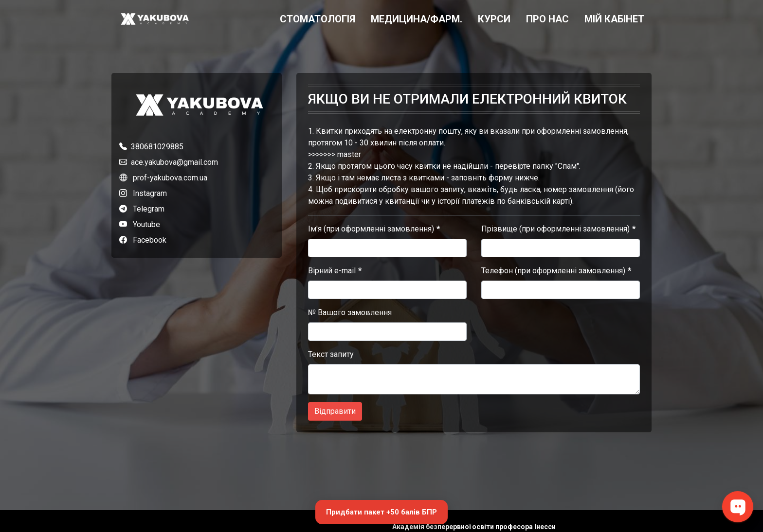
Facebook (150, 240)
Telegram (149, 209)
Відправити (335, 411)
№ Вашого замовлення (350, 312)
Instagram (150, 193)
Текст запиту (331, 354)
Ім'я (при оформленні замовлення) (371, 229)
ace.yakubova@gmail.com (174, 162)
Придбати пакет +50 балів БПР (381, 512)
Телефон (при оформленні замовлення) (553, 271)
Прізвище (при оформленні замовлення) (555, 229)
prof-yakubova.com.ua (170, 178)
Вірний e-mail (332, 271)
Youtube (146, 224)
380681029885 (157, 147)
